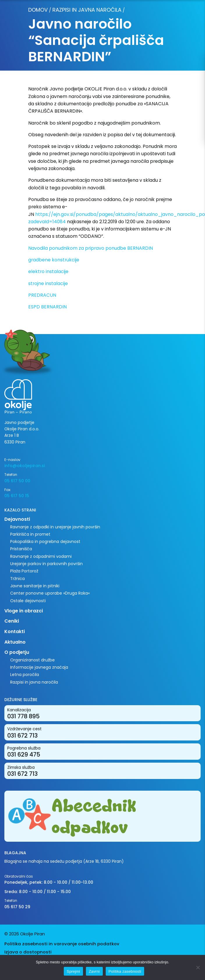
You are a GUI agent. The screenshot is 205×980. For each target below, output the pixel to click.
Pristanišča (21, 549)
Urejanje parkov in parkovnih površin (46, 564)
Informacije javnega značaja (39, 667)
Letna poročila (25, 675)
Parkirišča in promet (30, 534)
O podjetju (17, 652)
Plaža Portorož (24, 571)
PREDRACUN (42, 295)
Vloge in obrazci (24, 611)
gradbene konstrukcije (54, 260)
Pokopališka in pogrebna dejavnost (45, 541)
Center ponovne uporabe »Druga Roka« (50, 593)
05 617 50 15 (17, 496)
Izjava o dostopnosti (28, 952)
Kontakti (15, 632)
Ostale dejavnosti (28, 601)
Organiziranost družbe (32, 660)
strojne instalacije (48, 283)
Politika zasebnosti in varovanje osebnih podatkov (62, 944)
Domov (38, 10)
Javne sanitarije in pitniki (35, 586)
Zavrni (94, 971)
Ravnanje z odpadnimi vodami (41, 556)
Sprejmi (73, 971)
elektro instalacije (48, 271)
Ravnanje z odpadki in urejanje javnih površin (55, 527)
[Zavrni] (198, 967)
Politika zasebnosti (125, 971)
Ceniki (12, 621)
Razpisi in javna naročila (87, 10)
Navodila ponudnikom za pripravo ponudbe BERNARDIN (91, 248)
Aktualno (15, 642)
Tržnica (17, 579)
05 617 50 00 (17, 481)
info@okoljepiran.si (25, 466)
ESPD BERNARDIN (47, 307)
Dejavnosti (17, 519)
